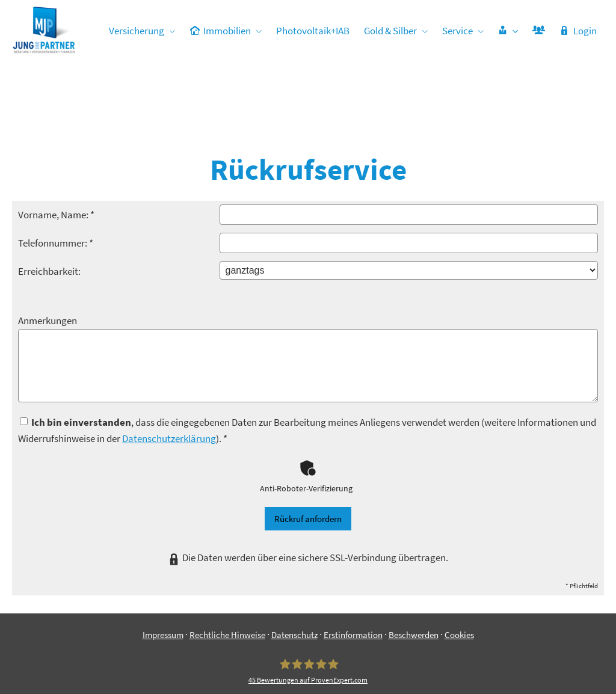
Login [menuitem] (578, 31)
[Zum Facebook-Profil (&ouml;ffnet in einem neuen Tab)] (248, 664)
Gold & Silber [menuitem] (390, 31)
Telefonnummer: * (56, 183)
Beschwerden (414, 575)
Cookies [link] (459, 575)
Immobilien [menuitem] (221, 31)
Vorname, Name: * (56, 155)
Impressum (163, 575)
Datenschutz (294, 575)
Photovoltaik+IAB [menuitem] (313, 31)
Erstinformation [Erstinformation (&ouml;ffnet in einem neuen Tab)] (353, 575)
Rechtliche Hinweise (227, 575)
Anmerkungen (48, 260)
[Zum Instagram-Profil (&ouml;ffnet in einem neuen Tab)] (272, 664)
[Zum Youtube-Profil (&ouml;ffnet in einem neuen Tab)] (344, 664)
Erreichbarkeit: (49, 211)
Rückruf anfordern (308, 459)
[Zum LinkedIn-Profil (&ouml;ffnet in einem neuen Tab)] (320, 664)
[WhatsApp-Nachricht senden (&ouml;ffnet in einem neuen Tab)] (296, 664)
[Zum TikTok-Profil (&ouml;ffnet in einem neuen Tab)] (368, 664)
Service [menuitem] (457, 31)
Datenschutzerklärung (169, 378)
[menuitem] (508, 31)
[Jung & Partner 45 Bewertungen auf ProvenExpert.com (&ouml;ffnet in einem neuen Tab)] (308, 611)
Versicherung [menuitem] (137, 31)
